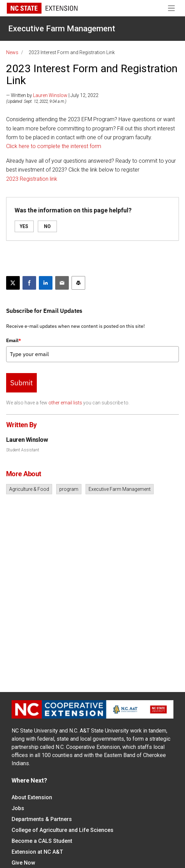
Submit (21, 383)
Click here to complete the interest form (54, 146)
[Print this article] (78, 283)
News (12, 52)
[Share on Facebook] (29, 283)
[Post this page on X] (13, 283)
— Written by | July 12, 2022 (52, 95)
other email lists (65, 403)
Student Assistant (23, 450)
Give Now (23, 863)
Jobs (18, 808)
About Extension (32, 797)
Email (14, 340)
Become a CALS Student (42, 841)
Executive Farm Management (62, 29)
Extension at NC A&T (37, 852)
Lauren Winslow (50, 95)
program (69, 489)
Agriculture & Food (29, 489)
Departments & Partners (42, 819)
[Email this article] (62, 283)
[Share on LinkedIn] (46, 283)
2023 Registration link (32, 179)
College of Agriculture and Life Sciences (63, 830)
